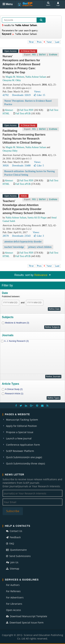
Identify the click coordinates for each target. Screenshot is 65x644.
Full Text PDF (26, 110)
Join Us (12, 562)
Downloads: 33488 (21, 166)
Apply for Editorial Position (21, 426)
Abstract (9, 110)
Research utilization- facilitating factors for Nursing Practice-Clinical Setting (29, 173)
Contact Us (14, 531)
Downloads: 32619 (21, 95)
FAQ (10, 544)
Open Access (14, 610)
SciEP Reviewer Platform (20, 451)
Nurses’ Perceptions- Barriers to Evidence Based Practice (28, 103)
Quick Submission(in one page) (24, 457)
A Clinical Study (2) (14, 389)
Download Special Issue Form (25, 623)
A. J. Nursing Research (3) (16, 341)
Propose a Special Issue (20, 432)
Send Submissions (18, 556)
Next (49, 42)
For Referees (13, 591)
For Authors (13, 585)
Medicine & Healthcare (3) (17, 323)
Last (57, 42)
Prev (39, 42)
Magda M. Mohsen (15, 77)
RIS (34, 55)
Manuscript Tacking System (22, 420)
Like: (40, 95)
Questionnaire (16, 550)
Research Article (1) (14, 394)
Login (58, 4)
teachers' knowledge (14, 247)
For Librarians (14, 604)
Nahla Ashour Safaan (36, 77)
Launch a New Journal (19, 438)
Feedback (13, 537)
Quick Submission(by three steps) (25, 463)
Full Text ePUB (23, 114)
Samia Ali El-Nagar (37, 218)
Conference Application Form (23, 445)
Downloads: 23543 (21, 236)
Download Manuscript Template (27, 616)
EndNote (53, 55)
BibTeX (42, 55)
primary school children (40, 247)
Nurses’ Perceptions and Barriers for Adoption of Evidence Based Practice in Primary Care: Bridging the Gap (21, 64)
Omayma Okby (10, 151)
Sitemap (13, 569)
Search (48, 4)
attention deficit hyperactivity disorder (23, 242)
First (31, 42)
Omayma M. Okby (12, 80)
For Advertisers (15, 597)
